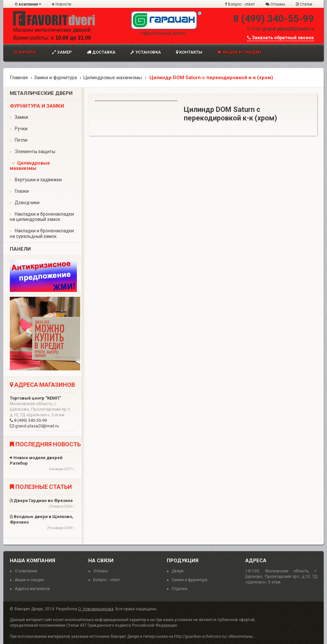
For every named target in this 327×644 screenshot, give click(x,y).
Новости (62, 4)
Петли (19, 140)
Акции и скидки (239, 52)
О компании (28, 4)
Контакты (189, 52)
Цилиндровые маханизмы (112, 78)
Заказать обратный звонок (281, 38)
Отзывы (275, 4)
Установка (146, 52)
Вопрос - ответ (240, 4)
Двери (178, 571)
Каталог (26, 52)
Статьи (304, 4)
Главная (19, 78)
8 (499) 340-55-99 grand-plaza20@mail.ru (43, 412)
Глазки (19, 191)
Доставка (101, 52)
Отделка (180, 589)
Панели (20, 249)
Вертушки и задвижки (36, 180)
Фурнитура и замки (37, 106)
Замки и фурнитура (55, 78)
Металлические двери (41, 93)
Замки (19, 117)
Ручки (19, 129)
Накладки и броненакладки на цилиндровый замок (42, 217)
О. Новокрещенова (96, 609)
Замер (62, 52)
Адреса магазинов (32, 589)
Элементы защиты (33, 152)
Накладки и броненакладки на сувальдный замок (42, 233)
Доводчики (25, 203)
